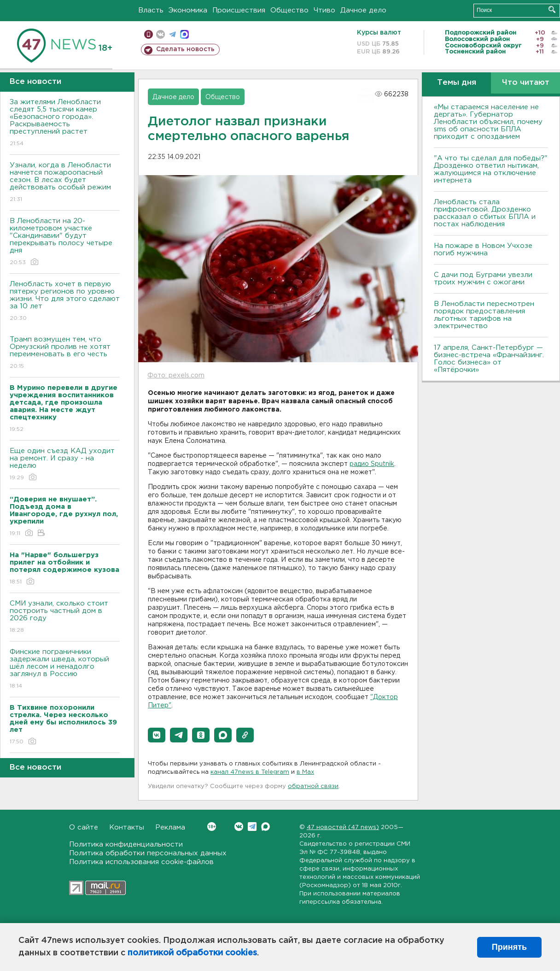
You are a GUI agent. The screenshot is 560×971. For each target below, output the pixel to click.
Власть (151, 10)
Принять (509, 947)
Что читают (526, 83)
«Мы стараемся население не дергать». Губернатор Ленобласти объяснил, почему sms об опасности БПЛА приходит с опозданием (488, 122)
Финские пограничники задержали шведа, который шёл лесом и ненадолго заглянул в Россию (65, 669)
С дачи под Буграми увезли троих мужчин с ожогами (483, 279)
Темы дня (457, 83)
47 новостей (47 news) (343, 827)
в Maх (305, 772)
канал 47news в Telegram (250, 772)
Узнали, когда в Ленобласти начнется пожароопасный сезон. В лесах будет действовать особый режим (65, 183)
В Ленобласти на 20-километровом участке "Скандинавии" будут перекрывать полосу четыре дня (65, 242)
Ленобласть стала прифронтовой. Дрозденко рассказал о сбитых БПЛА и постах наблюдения (485, 213)
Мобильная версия (149, 34)
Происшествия (239, 10)
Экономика (188, 10)
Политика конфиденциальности (126, 844)
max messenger (184, 34)
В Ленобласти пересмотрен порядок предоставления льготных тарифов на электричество (484, 315)
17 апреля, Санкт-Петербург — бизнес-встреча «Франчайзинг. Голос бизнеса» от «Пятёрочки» (489, 359)
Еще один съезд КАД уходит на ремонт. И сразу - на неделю (65, 465)
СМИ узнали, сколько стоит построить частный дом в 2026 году (65, 617)
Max (265, 827)
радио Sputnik (372, 464)
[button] (157, 735)
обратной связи (313, 786)
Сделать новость (185, 49)
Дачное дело (363, 10)
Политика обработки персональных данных (148, 853)
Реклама (170, 827)
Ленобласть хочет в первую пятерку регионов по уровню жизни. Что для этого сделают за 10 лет (65, 302)
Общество (289, 10)
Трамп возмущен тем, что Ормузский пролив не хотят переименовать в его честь (65, 353)
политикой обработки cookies (192, 953)
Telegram (252, 827)
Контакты (127, 827)
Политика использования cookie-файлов (141, 862)
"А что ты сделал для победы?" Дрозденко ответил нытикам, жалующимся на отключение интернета (491, 169)
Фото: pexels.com (176, 376)
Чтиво (324, 10)
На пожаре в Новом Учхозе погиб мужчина (483, 250)
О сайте (84, 827)
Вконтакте (212, 827)
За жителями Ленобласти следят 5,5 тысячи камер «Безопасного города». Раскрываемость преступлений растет (65, 123)
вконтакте (160, 34)
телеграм (172, 34)
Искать (552, 9)
